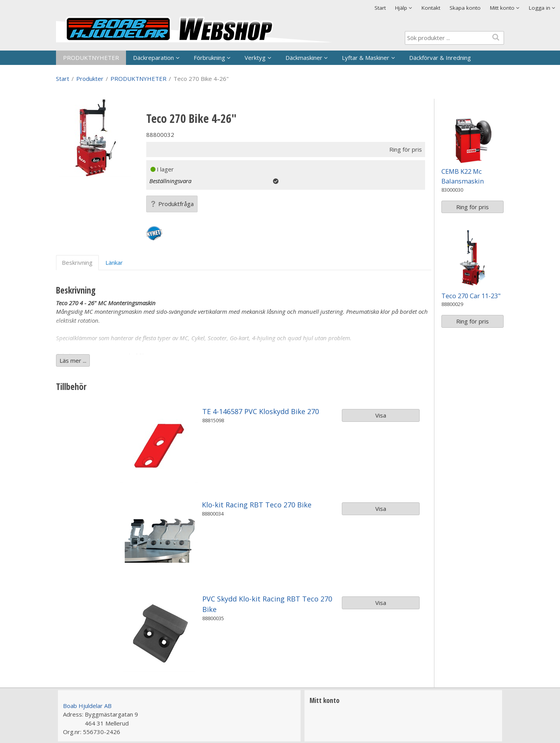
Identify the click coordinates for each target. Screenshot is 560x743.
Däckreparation (153, 58)
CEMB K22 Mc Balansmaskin (463, 176)
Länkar (114, 262)
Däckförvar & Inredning (440, 58)
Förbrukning (209, 58)
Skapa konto (465, 8)
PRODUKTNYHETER (91, 58)
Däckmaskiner (304, 58)
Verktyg (255, 58)
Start (380, 8)
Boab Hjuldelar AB (87, 706)
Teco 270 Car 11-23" (471, 296)
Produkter (90, 79)
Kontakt (431, 8)
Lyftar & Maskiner (366, 58)
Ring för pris (472, 207)
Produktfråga (172, 204)
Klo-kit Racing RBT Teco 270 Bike (257, 505)
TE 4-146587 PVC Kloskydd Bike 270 (261, 411)
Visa (381, 415)
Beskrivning (77, 262)
